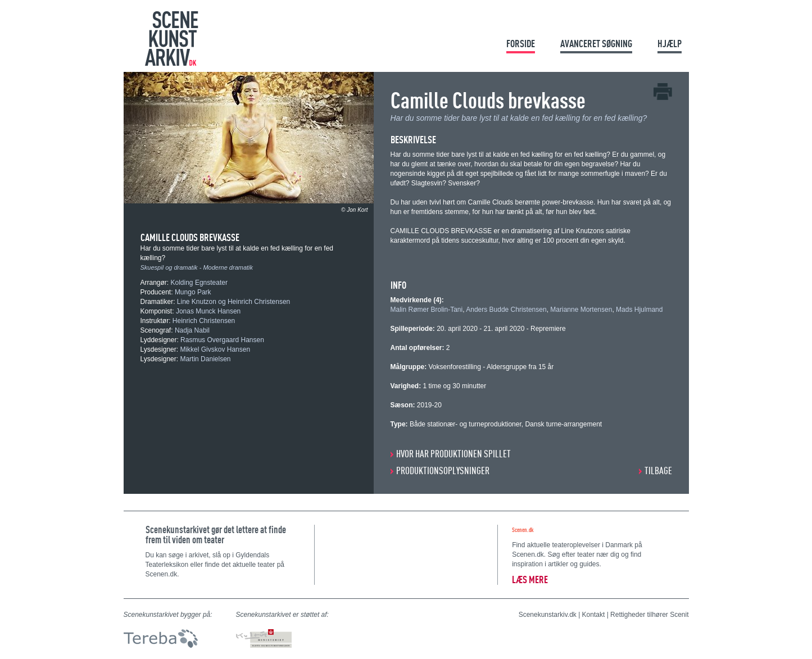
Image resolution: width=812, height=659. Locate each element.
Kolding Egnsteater (199, 283)
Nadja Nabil (192, 330)
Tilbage (658, 471)
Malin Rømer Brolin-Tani (427, 310)
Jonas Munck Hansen (208, 311)
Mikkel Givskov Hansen (215, 349)
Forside (521, 44)
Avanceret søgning (596, 44)
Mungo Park (193, 292)
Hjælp (670, 44)
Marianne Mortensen (581, 310)
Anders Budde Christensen (506, 310)
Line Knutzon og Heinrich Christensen (233, 302)
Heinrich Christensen (204, 321)
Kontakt (594, 615)
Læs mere (530, 580)
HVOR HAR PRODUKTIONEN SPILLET (453, 454)
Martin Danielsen (205, 359)
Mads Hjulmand (639, 310)
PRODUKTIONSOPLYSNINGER (443, 471)
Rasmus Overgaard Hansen (222, 340)
